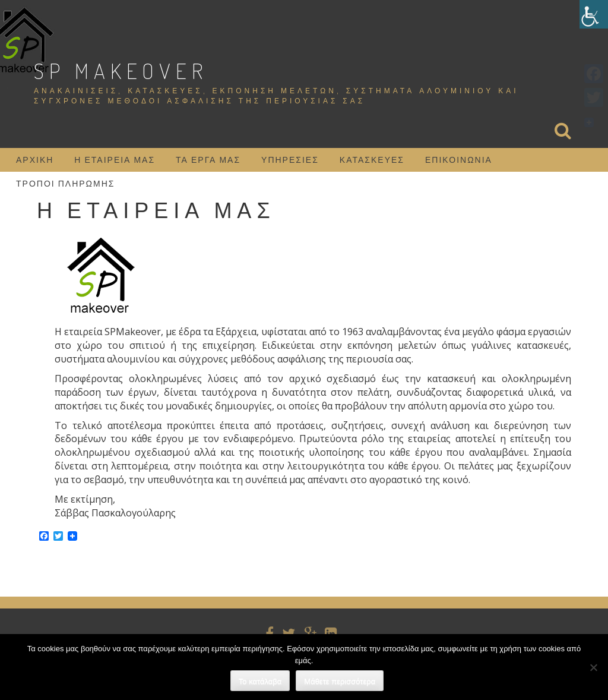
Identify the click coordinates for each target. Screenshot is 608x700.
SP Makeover (121, 71)
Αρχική (35, 160)
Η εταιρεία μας (115, 160)
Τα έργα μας (208, 160)
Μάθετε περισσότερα (340, 681)
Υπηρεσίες (290, 160)
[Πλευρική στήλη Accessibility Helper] (594, 14)
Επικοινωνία (459, 160)
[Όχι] (593, 667)
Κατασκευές (372, 160)
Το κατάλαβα (260, 681)
